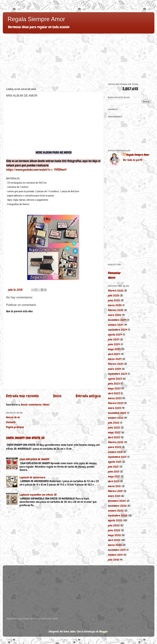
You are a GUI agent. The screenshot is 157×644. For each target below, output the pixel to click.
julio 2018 (113, 560)
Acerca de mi (13, 417)
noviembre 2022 (117, 413)
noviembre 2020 (117, 506)
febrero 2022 (116, 442)
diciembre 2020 (117, 501)
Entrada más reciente (22, 396)
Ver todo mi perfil (133, 160)
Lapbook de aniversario (32, 477)
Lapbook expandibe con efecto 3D (38, 495)
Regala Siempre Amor (36, 19)
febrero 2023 (116, 403)
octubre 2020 (116, 511)
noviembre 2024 (117, 320)
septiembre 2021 (117, 457)
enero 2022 (115, 447)
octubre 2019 (115, 555)
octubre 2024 (116, 325)
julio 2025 (114, 295)
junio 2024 (114, 344)
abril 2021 (114, 481)
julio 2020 (114, 525)
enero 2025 (115, 315)
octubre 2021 (115, 452)
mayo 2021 (114, 476)
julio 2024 (114, 339)
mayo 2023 (114, 388)
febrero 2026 (116, 291)
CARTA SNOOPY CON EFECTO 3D (25, 438)
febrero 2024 (116, 364)
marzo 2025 (115, 305)
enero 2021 (114, 496)
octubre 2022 (116, 418)
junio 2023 (114, 384)
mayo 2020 (114, 535)
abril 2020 (114, 540)
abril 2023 (114, 393)
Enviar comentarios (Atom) (35, 405)
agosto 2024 (115, 335)
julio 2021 (113, 467)
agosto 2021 (115, 462)
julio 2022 (114, 423)
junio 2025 (114, 300)
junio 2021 (114, 472)
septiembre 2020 (118, 515)
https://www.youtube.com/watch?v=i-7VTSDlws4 (36, 170)
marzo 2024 (115, 359)
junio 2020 (114, 530)
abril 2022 (114, 437)
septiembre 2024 (118, 330)
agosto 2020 (115, 520)
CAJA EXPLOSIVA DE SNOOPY (34, 459)
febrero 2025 (116, 310)
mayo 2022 (114, 432)
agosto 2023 (115, 379)
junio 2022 (114, 428)
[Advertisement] (53, 60)
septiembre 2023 (117, 374)
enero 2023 (114, 408)
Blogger (104, 631)
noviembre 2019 (117, 550)
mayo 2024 (114, 349)
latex (73, 631)
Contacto (11, 422)
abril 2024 (114, 354)
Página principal (15, 427)
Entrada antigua (88, 396)
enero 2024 (115, 369)
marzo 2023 (115, 398)
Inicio (57, 396)
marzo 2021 (114, 486)
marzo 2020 (115, 545)
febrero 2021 (115, 491)
